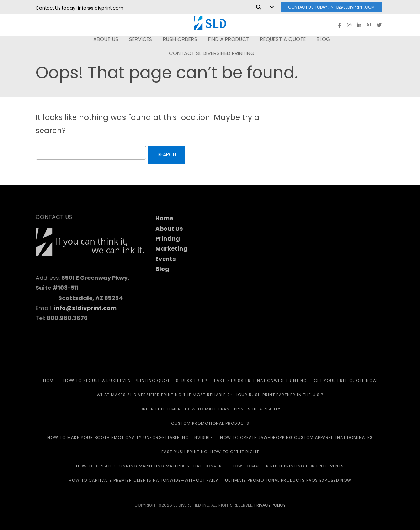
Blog (323, 39)
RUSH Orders (180, 39)
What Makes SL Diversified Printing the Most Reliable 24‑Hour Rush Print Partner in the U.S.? (210, 395)
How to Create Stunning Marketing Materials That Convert (150, 466)
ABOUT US (106, 39)
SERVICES (141, 39)
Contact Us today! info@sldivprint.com (331, 7)
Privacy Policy (270, 505)
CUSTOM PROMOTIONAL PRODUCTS (210, 423)
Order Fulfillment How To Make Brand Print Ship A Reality (210, 409)
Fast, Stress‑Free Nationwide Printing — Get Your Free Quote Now (296, 381)
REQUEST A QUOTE (283, 39)
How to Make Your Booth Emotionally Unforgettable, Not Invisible (130, 437)
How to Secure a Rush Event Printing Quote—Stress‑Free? (135, 381)
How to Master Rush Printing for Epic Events (288, 466)
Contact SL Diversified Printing (212, 53)
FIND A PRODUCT (229, 39)
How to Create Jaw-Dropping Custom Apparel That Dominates (296, 437)
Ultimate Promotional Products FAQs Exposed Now (288, 480)
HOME (50, 381)
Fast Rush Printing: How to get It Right (210, 452)
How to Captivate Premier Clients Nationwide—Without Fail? (143, 480)
